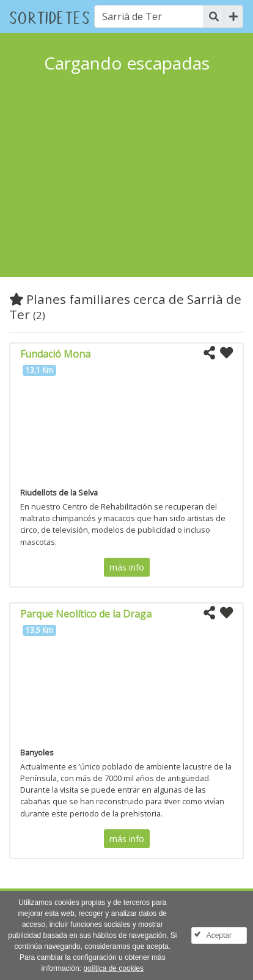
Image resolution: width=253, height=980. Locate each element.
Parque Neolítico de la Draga (86, 614)
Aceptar (219, 935)
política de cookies (113, 968)
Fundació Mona (55, 354)
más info (127, 567)
